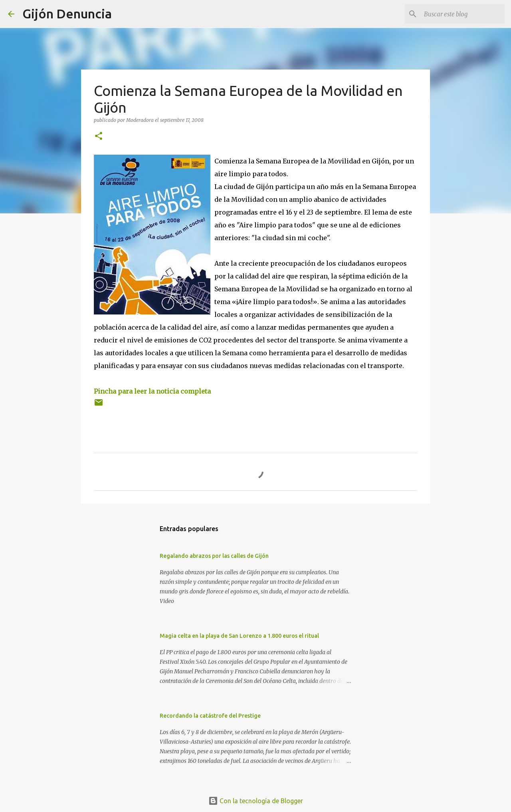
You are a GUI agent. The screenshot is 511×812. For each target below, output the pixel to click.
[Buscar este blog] (463, 14)
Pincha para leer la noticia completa (152, 391)
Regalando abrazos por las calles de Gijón (214, 556)
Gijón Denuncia (67, 14)
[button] (99, 136)
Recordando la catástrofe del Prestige (210, 716)
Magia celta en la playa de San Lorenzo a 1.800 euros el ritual (239, 636)
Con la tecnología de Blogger (256, 801)
